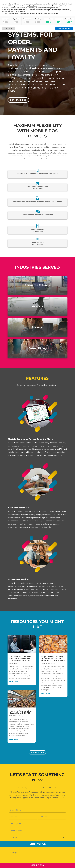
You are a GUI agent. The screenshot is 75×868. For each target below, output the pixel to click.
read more (14, 682)
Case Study (19, 716)
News (16, 663)
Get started (19, 100)
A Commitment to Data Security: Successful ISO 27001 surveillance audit (20, 659)
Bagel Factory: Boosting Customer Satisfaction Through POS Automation (53, 659)
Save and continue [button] (64, 28)
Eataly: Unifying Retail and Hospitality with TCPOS (21, 712)
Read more (37, 752)
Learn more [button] (8, 28)
